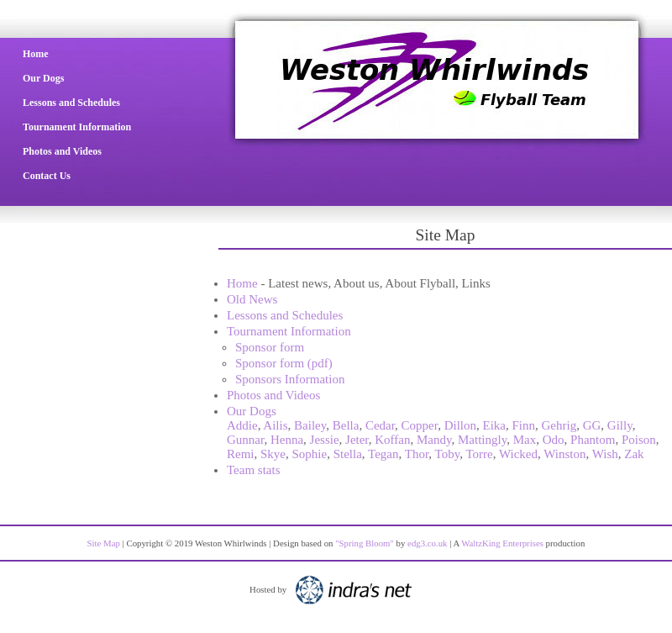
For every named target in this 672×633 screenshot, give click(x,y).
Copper (420, 425)
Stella (348, 454)
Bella (346, 425)
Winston (564, 454)
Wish (605, 454)
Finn (524, 425)
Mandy (434, 440)
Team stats (254, 470)
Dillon (460, 425)
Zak (634, 454)
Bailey (310, 425)
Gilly (620, 425)
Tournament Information (77, 127)
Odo (554, 440)
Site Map (104, 543)
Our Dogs (43, 78)
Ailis (275, 425)
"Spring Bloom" (365, 543)
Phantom (593, 440)
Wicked (518, 454)
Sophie (310, 454)
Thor (417, 454)
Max (525, 440)
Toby (448, 454)
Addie (242, 425)
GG (592, 425)
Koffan (392, 440)
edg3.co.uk (427, 543)
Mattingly (482, 440)
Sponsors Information (290, 379)
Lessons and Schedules (71, 103)
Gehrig (559, 425)
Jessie (325, 440)
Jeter (357, 440)
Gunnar (245, 440)
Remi (241, 454)
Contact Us (47, 176)
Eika (495, 425)
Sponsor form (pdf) (284, 363)
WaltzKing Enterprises (502, 543)
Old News (252, 299)
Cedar (380, 425)
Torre (479, 454)
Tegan (383, 454)
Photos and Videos (62, 151)
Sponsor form (270, 347)
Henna (287, 440)
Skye (273, 454)
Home (36, 54)
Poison (639, 440)
